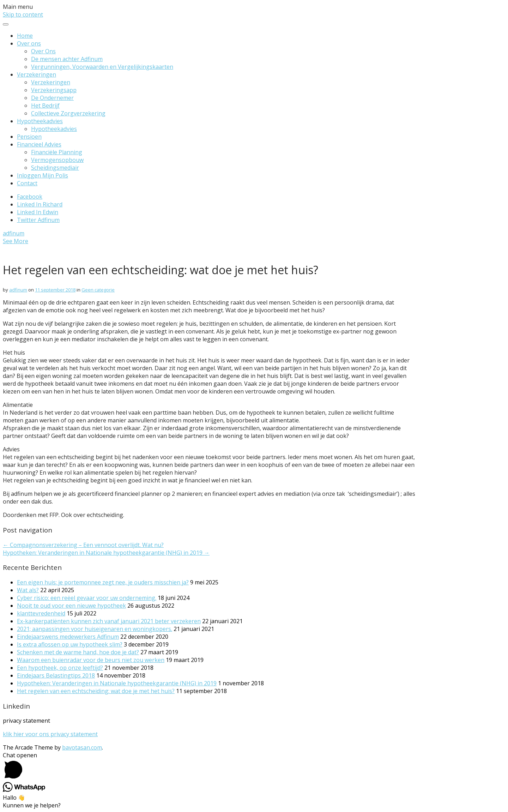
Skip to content (23, 14)
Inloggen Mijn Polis (43, 175)
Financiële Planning (57, 152)
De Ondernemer (52, 98)
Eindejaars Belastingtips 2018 (56, 675)
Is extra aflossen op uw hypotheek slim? (70, 644)
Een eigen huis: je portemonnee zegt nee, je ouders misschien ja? (103, 582)
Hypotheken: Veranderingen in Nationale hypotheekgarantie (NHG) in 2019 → (106, 553)
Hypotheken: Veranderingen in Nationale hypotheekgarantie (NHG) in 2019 (117, 683)
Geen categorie (98, 290)
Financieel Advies (39, 144)
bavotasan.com (82, 747)
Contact (27, 183)
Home (25, 36)
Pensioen (29, 137)
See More (16, 241)
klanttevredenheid (41, 613)
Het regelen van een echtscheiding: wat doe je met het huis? (96, 691)
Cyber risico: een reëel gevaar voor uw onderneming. (87, 598)
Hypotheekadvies (40, 121)
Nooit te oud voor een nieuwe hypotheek (71, 606)
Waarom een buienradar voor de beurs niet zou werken (91, 660)
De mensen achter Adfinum (67, 59)
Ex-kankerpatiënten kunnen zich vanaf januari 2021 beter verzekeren (109, 621)
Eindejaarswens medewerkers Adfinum (68, 637)
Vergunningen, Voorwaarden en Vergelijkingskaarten (102, 67)
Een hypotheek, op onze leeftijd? (60, 668)
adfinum (14, 233)
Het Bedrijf (45, 106)
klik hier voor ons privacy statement (50, 734)
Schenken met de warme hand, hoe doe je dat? (78, 652)
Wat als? (28, 590)
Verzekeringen (37, 74)
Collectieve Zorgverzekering (68, 113)
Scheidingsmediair (55, 168)
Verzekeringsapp (54, 90)
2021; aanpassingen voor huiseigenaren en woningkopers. (95, 629)
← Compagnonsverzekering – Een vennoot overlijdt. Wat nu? (83, 545)
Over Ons (43, 51)
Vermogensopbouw (57, 160)
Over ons (29, 43)
